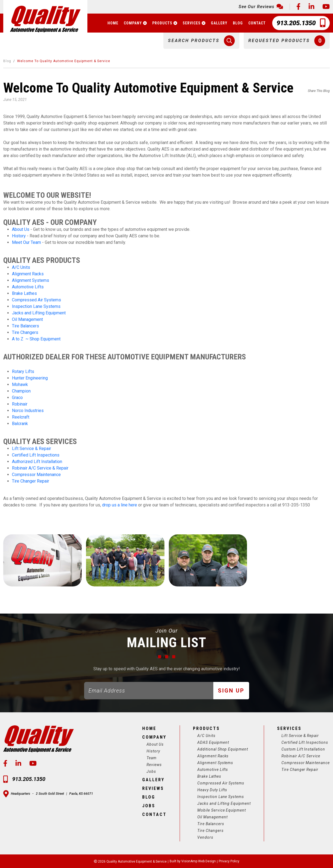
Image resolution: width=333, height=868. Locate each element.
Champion (21, 391)
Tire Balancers (26, 326)
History (19, 236)
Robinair (20, 404)
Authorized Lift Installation (37, 462)
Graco (17, 398)
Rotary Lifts (23, 371)
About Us (21, 229)
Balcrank (20, 424)
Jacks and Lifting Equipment (39, 313)
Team (151, 758)
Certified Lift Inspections (36, 455)
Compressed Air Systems (37, 300)
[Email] (149, 691)
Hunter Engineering (30, 378)
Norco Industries (28, 411)
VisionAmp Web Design (199, 861)
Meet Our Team (26, 242)
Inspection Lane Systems (36, 306)
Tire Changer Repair (31, 481)
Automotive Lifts (28, 287)
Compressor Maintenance (36, 475)
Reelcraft (21, 417)
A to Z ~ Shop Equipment (36, 339)
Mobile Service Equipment (221, 810)
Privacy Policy (229, 861)
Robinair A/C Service (301, 756)
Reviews (154, 765)
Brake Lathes (24, 293)
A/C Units (21, 267)
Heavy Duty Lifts (212, 790)
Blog (7, 61)
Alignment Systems (31, 280)
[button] (201, 41)
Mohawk (20, 384)
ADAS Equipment (213, 742)
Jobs (151, 771)
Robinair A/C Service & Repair (40, 468)
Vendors (205, 837)
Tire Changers (25, 332)
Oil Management (27, 319)
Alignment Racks (28, 274)
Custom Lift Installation (303, 749)
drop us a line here (120, 505)
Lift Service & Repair (31, 449)
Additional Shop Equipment (222, 749)
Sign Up (231, 691)
